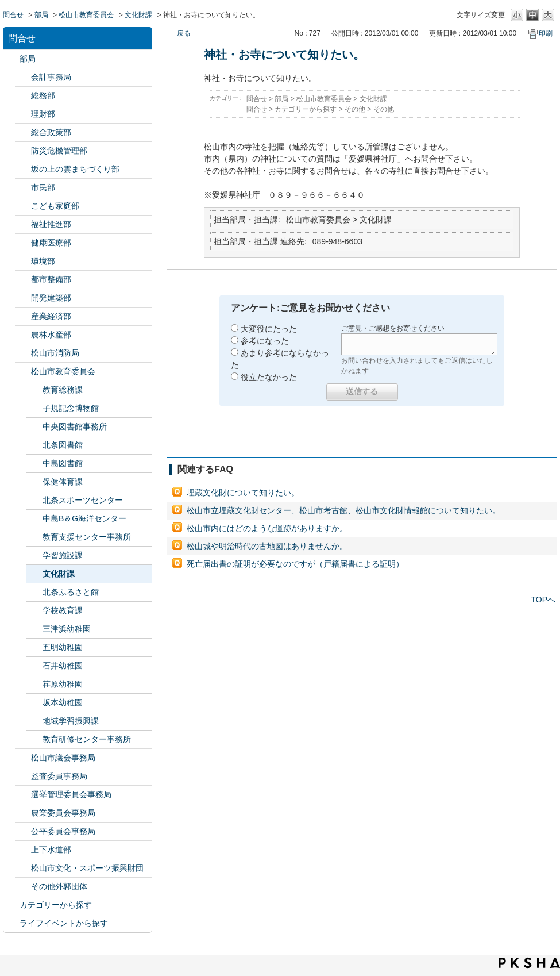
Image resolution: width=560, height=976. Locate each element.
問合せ (13, 15)
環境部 (43, 261)
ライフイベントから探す (64, 923)
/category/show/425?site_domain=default (23, 298)
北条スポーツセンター (83, 500)
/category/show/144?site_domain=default (23, 850)
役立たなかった (269, 377)
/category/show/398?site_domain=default (23, 169)
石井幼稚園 (63, 666)
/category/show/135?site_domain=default (23, 280)
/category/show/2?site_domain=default (11, 905)
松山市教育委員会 (86, 15)
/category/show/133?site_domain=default (23, 261)
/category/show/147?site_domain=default (23, 813)
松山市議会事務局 (63, 758)
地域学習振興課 (71, 721)
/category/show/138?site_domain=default (23, 316)
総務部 (43, 95)
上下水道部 (51, 850)
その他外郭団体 (59, 886)
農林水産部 (51, 335)
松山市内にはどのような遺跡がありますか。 (267, 528)
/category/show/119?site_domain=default (11, 59)
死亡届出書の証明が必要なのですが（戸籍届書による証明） (295, 564)
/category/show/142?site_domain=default (23, 372)
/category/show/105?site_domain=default (11, 923)
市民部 (43, 187)
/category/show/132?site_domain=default (23, 243)
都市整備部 (51, 279)
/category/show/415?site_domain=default (23, 206)
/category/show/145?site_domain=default (23, 831)
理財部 (43, 114)
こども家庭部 (55, 206)
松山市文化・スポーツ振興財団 (87, 868)
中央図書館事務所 (75, 426)
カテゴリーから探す (56, 905)
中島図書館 (63, 463)
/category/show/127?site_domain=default (23, 114)
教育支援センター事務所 (87, 537)
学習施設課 (63, 555)
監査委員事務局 (59, 776)
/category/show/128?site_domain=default (23, 188)
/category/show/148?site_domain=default (23, 795)
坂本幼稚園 (63, 702)
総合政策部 (51, 132)
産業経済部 (51, 316)
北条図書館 (63, 445)
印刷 (546, 33)
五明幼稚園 (63, 647)
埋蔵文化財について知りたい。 (243, 493)
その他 (355, 109)
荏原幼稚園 (63, 684)
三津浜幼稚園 (67, 629)
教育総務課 (63, 390)
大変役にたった (269, 329)
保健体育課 (63, 482)
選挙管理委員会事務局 (71, 794)
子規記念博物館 (71, 408)
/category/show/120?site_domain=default (23, 77)
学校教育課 (63, 610)
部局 (41, 15)
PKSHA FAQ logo (529, 963)
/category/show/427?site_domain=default (23, 335)
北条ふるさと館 (71, 592)
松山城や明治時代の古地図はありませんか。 (267, 546)
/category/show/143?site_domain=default (23, 758)
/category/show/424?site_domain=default (23, 151)
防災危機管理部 (59, 151)
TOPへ (543, 600)
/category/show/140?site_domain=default (23, 353)
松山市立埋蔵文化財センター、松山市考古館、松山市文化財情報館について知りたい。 (343, 510)
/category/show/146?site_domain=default (23, 776)
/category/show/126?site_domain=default (23, 132)
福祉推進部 (51, 224)
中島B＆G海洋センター (84, 518)
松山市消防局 (55, 353)
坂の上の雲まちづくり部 (75, 169)
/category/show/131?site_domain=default (23, 887)
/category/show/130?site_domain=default (23, 224)
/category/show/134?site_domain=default (23, 868)
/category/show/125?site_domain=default (23, 96)
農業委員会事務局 (63, 813)
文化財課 (138, 15)
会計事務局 (51, 77)
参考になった (265, 341)
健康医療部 (51, 243)
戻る (184, 33)
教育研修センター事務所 (87, 739)
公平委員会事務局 (63, 831)
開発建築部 (51, 298)
